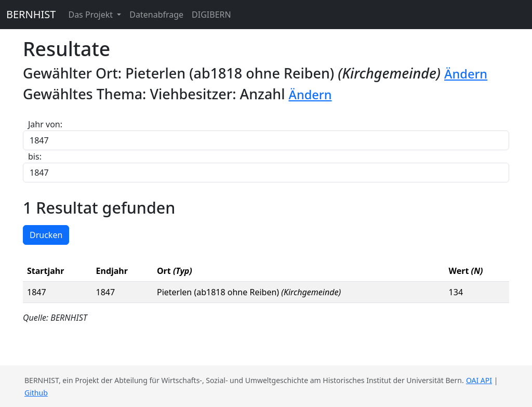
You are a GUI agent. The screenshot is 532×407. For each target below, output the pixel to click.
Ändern (466, 74)
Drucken (46, 235)
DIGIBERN (211, 15)
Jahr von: (45, 124)
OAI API (479, 380)
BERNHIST (31, 14)
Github (36, 393)
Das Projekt (91, 15)
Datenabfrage (156, 15)
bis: (35, 156)
